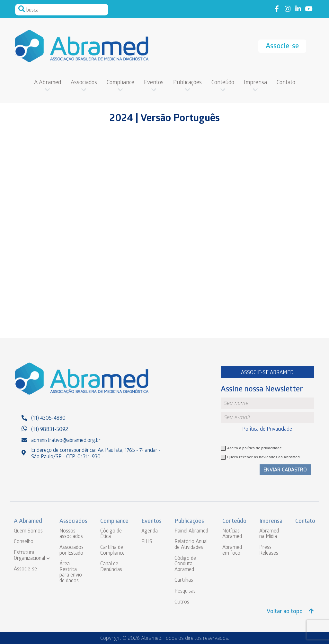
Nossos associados (71, 534)
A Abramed (48, 83)
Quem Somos (28, 531)
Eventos (154, 83)
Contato (286, 83)
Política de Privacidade (267, 429)
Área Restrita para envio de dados (71, 573)
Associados (84, 83)
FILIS (147, 542)
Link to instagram (287, 9)
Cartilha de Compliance (112, 551)
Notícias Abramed (232, 534)
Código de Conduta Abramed (185, 564)
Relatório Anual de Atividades (191, 545)
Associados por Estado (71, 551)
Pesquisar (22, 9)
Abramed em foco (232, 551)
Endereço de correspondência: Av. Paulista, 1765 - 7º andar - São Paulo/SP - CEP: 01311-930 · (96, 454)
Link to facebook (277, 9)
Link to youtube (309, 9)
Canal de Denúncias (111, 567)
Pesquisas (185, 591)
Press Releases (269, 551)
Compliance (120, 83)
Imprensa (255, 83)
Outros (182, 602)
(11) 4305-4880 (48, 419)
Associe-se (282, 47)
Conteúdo (223, 83)
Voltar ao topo (290, 612)
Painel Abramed (191, 531)
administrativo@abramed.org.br (66, 441)
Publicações (187, 83)
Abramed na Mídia (269, 534)
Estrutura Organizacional (29, 556)
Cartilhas (184, 581)
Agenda (150, 531)
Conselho (24, 542)
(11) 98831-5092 (50, 430)
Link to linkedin (298, 9)
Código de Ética (111, 534)
